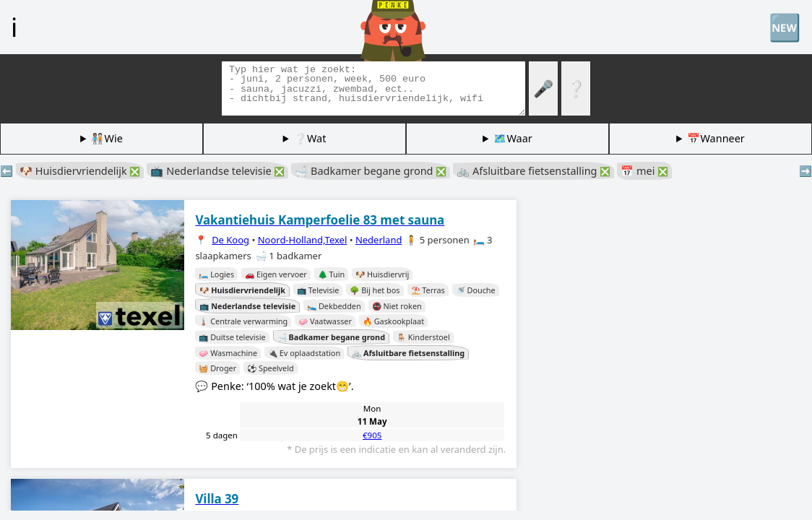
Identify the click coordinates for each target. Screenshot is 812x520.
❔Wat (310, 138)
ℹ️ (14, 27)
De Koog (230, 240)
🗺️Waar (513, 138)
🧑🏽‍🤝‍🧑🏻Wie (107, 138)
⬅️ (7, 171)
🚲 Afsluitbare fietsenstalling (534, 171)
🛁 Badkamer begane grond (371, 171)
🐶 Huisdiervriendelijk (80, 171)
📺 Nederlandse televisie (217, 171)
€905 (372, 435)
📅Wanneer (716, 138)
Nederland (379, 240)
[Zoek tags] (373, 88)
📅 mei (644, 171)
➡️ (805, 171)
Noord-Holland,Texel (303, 240)
